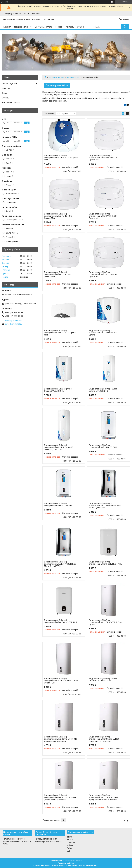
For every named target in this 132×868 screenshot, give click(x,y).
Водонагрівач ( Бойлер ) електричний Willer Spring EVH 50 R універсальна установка (105, 739)
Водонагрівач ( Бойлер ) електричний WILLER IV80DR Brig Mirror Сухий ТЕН (60, 564)
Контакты (70, 27)
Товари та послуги (56, 77)
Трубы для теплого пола (46, 839)
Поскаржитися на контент (68, 865)
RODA (70, 840)
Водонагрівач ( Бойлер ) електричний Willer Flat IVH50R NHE (105, 563)
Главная (7, 27)
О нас (5, 93)
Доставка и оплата (44, 27)
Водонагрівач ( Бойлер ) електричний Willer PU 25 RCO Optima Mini (103, 274)
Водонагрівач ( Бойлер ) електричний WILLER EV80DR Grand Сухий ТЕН (61, 681)
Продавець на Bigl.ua (66, 863)
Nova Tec (71, 837)
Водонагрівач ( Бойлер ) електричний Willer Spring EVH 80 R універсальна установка (60, 797)
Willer (70, 848)
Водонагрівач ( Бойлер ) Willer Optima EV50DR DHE (58, 390)
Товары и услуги (21, 27)
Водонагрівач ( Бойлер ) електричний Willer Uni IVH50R (103, 446)
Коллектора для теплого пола (48, 842)
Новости (59, 27)
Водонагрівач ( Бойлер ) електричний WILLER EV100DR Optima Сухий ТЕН (59, 447)
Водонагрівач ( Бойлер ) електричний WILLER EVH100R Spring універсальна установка (103, 797)
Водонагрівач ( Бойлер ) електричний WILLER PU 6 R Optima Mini (61, 158)
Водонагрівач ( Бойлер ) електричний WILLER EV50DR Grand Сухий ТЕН (106, 622)
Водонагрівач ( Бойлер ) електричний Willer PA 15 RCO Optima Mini (103, 216)
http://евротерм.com (13, 321)
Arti (69, 851)
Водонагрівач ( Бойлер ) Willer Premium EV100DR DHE (103, 680)
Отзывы (6, 98)
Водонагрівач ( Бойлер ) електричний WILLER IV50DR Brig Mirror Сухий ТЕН (105, 506)
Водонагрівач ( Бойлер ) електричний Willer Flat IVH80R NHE (61, 621)
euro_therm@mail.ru (13, 324)
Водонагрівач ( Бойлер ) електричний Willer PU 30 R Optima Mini (60, 333)
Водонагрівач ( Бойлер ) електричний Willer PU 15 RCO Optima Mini (58, 274)
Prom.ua (79, 861)
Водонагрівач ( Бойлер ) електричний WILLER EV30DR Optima (103, 333)
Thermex (71, 842)
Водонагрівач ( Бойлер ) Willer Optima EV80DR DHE (103, 390)
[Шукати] (125, 27)
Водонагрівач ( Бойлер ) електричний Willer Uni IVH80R (58, 504)
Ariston (70, 845)
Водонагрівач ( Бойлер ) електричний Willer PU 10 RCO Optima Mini (58, 216)
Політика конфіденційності (89, 865)
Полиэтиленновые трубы (14, 839)
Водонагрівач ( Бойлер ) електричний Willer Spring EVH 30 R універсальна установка (60, 739)
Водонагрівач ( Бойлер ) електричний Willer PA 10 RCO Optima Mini (103, 158)
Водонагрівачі (73, 77)
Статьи (80, 27)
